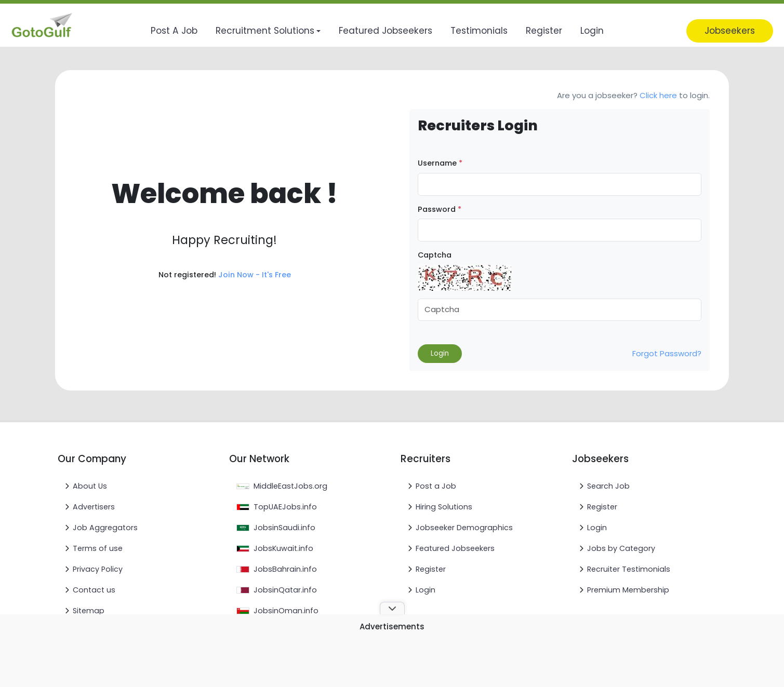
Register (431, 569)
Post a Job (436, 486)
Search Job (608, 486)
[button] (268, 31)
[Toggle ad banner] (392, 608)
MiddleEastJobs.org (290, 486)
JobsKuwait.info (283, 548)
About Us (90, 486)
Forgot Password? (667, 353)
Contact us (94, 590)
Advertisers (94, 507)
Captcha (435, 255)
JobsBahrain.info (285, 569)
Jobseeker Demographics (464, 528)
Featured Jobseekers (455, 548)
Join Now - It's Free (255, 275)
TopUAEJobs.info (285, 507)
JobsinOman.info (286, 611)
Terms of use (98, 548)
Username (440, 163)
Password (440, 209)
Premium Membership (628, 590)
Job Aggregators (105, 528)
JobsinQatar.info (285, 590)
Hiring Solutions (444, 507)
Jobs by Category (621, 548)
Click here (658, 95)
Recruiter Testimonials (629, 569)
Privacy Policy (98, 569)
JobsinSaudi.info (284, 528)
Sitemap (89, 611)
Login (426, 590)
